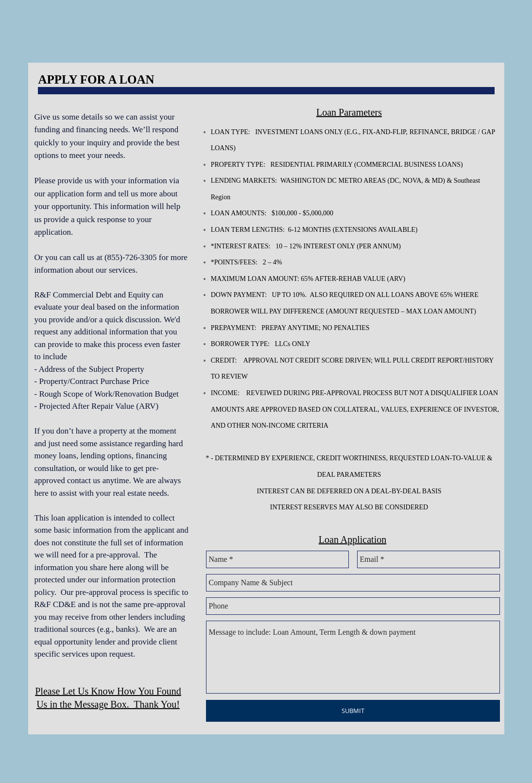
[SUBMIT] (353, 711)
